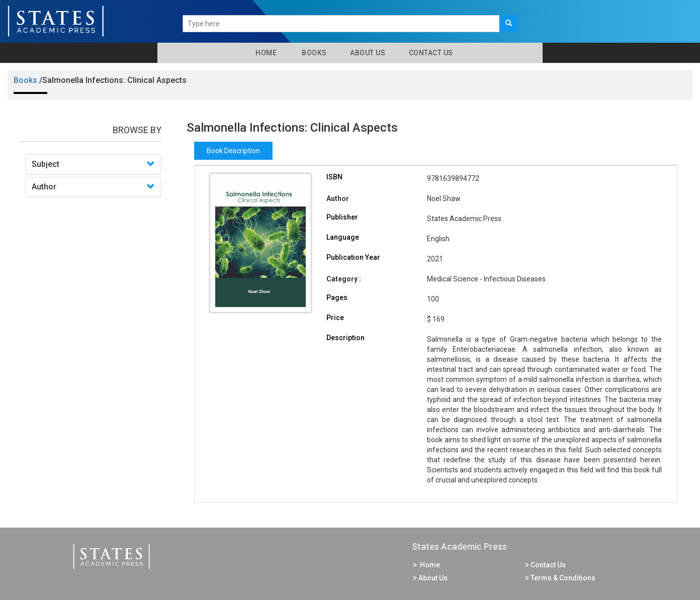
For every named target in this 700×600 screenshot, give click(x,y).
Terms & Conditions (560, 578)
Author (44, 187)
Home (264, 53)
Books (313, 53)
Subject (46, 164)
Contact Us (430, 53)
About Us (367, 53)
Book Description (233, 151)
